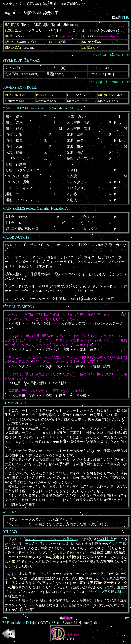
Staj (56, 623)
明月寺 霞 (119, 544)
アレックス (89, 229)
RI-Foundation (12, 623)
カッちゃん (89, 217)
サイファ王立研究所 (106, 592)
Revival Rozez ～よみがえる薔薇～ (51, 539)
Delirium (32, 623)
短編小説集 (105, 539)
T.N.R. (124, 17)
